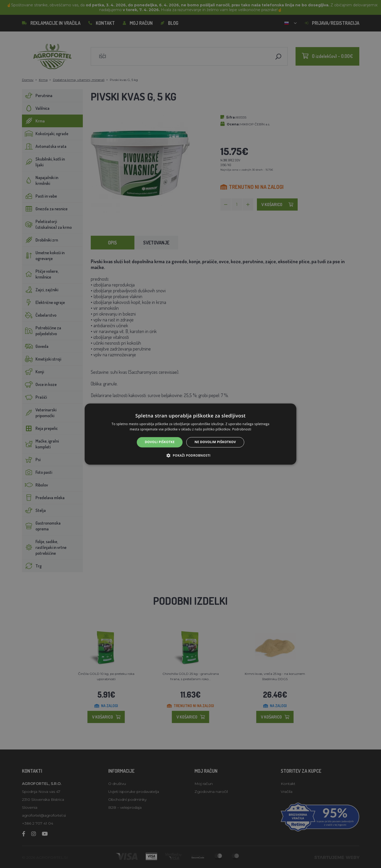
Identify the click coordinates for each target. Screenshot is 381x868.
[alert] (190, 434)
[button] (190, 455)
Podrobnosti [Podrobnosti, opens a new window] (242, 429)
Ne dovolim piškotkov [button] (215, 442)
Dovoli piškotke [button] (160, 442)
